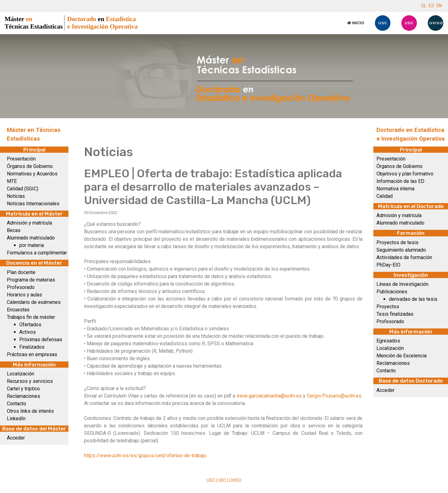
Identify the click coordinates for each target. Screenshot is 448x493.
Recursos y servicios (30, 381)
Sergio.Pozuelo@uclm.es (334, 396)
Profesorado (21, 287)
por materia (32, 245)
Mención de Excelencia (401, 356)
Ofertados (30, 325)
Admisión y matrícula (29, 223)
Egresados (388, 341)
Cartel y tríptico (23, 389)
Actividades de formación (404, 257)
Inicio (356, 23)
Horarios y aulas (24, 295)
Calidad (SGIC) (23, 189)
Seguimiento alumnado (401, 250)
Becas (14, 230)
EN (439, 6)
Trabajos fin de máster (31, 317)
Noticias (16, 196)
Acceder (16, 438)
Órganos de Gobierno (30, 166)
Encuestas (18, 310)
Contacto (16, 404)
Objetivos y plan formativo (405, 174)
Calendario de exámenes (34, 302)
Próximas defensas (41, 340)
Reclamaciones (23, 396)
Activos (28, 332)
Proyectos (388, 307)
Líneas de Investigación (402, 284)
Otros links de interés (30, 411)
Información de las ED (400, 181)
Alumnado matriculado (31, 238)
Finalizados (32, 347)
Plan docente (21, 272)
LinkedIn (16, 419)
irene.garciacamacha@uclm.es (269, 396)
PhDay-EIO (388, 265)
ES (431, 6)
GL (424, 6)
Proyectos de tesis (397, 242)
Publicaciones (392, 292)
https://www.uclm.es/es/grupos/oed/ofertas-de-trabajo (145, 456)
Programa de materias (31, 280)
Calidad (385, 196)
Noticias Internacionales (33, 204)
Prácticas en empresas (32, 354)
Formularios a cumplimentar (37, 253)
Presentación (21, 159)
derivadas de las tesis (413, 299)
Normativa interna (395, 189)
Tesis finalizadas (395, 314)
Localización (21, 374)
